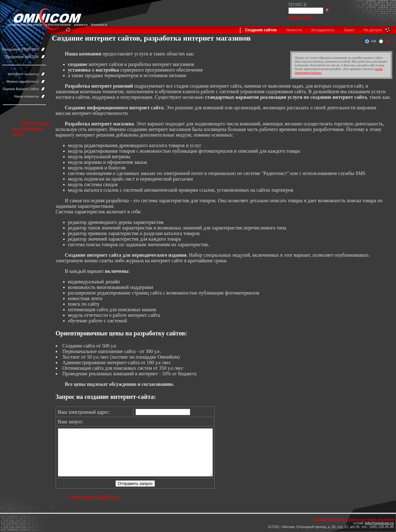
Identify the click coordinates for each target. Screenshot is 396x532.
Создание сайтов (261, 30)
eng (388, 41)
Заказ (349, 30)
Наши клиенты (27, 96)
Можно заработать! (23, 81)
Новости (294, 30)
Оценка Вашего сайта (21, 89)
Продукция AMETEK (22, 57)
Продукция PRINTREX (21, 49)
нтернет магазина (114, 124)
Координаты (323, 30)
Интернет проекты (23, 74)
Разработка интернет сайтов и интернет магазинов (354, 519)
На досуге (373, 30)
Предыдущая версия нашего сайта (31, 128)
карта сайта (300, 17)
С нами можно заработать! (93, 506)
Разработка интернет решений (99, 86)
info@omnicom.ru (379, 523)
